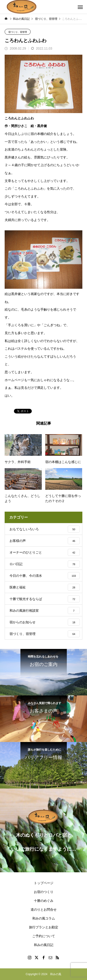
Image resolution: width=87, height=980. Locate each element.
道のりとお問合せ (44, 910)
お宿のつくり (44, 892)
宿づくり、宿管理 (18, 32)
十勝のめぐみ (44, 901)
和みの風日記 (44, 945)
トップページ (44, 883)
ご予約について (44, 936)
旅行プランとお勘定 (44, 927)
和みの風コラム (44, 918)
